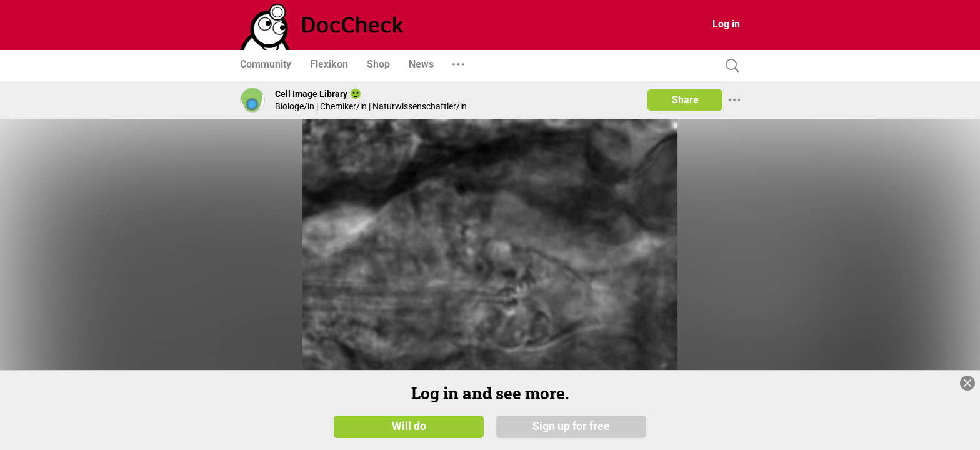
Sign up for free (571, 426)
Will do (409, 426)
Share (685, 100)
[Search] (729, 66)
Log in (726, 24)
